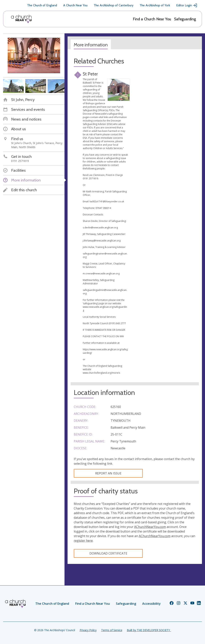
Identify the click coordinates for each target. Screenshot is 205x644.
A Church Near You (75, 5)
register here (83, 541)
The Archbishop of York (155, 5)
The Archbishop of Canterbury (114, 5)
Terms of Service (112, 630)
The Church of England (42, 5)
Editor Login (187, 5)
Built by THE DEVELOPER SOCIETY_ (149, 630)
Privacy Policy (88, 630)
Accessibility (151, 604)
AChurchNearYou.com (150, 527)
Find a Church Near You (152, 19)
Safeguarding (185, 19)
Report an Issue (108, 473)
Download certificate (108, 553)
